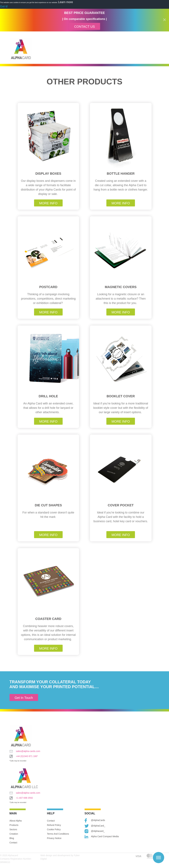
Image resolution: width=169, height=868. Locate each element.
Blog (12, 838)
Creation (14, 834)
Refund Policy (54, 825)
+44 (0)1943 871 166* (24, 756)
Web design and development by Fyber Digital (60, 857)
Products (14, 825)
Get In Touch (24, 698)
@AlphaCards (95, 820)
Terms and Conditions (58, 834)
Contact (13, 843)
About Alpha (16, 821)
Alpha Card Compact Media (102, 837)
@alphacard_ (95, 831)
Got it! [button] (4, 6)
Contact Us (84, 27)
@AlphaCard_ (95, 826)
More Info (48, 203)
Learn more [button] (66, 2)
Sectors (13, 829)
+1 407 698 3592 (21, 798)
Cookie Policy (54, 829)
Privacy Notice (54, 838)
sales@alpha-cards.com (25, 751)
